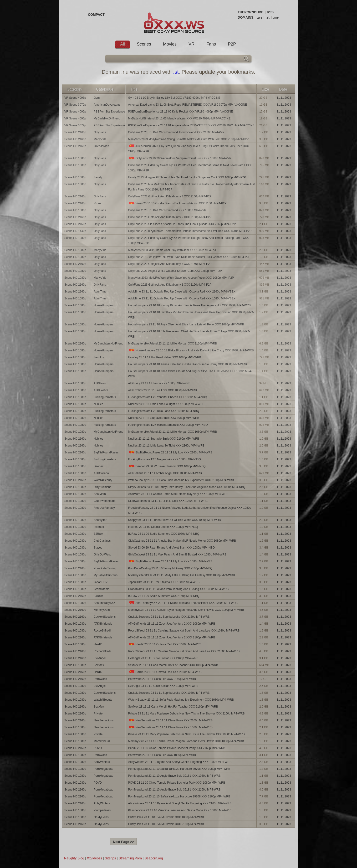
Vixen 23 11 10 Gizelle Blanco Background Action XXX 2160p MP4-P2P (177, 203)
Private (98, 714)
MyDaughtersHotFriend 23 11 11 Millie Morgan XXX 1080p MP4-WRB (172, 432)
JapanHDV (101, 582)
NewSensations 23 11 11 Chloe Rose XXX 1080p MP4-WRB (170, 727)
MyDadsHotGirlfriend (107, 118)
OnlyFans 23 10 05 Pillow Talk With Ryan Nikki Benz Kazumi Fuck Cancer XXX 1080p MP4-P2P (189, 257)
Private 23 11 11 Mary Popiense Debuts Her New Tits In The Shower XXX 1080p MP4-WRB (186, 734)
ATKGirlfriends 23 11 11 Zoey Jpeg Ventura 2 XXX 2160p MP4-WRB (171, 637)
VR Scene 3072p (75, 105)
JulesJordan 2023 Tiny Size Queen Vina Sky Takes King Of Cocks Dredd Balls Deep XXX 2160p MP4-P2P (188, 149)
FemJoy (99, 357)
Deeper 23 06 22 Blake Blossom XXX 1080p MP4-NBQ (167, 466)
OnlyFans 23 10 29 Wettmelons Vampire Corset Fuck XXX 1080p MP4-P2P (180, 158)
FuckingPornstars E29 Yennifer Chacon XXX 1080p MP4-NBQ (168, 397)
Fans (211, 44)
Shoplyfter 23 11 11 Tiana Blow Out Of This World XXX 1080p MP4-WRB (174, 520)
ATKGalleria (101, 473)
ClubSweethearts (105, 501)
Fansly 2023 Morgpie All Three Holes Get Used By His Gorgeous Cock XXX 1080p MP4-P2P (187, 177)
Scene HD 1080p (75, 158)
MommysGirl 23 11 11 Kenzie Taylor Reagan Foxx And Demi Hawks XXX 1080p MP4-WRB (186, 741)
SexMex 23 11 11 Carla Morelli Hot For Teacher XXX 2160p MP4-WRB (173, 707)
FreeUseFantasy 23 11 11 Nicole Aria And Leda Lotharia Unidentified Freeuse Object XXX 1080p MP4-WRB (189, 510)
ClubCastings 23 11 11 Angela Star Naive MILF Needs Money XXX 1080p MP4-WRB (182, 541)
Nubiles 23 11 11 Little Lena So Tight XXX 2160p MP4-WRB (166, 446)
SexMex (99, 665)
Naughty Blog (74, 858)
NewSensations (104, 720)
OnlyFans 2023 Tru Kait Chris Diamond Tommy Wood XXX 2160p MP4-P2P (176, 132)
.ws (260, 17)
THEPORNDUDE (250, 12)
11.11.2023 (284, 98)
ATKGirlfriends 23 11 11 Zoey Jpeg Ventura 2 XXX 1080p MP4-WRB (171, 624)
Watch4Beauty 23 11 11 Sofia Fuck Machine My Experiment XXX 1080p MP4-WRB (181, 700)
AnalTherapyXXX (105, 603)
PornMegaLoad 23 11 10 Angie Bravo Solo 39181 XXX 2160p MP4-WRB (174, 790)
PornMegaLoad (103, 769)
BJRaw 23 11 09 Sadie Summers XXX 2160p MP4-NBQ (164, 596)
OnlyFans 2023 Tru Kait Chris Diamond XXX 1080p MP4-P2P (167, 210)
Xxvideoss (94, 858)
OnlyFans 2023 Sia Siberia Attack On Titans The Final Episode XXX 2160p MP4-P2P (182, 224)
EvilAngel (100, 658)
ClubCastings (102, 541)
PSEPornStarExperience (109, 112)
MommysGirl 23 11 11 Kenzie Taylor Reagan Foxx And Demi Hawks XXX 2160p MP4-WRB (186, 610)
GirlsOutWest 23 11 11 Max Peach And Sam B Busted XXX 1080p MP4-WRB (177, 555)
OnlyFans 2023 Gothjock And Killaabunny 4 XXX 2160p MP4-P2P (170, 264)
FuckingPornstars (105, 397)
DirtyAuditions (102, 487)
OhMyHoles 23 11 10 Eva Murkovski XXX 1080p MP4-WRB (166, 817)
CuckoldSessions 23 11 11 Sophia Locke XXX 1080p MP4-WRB (169, 693)
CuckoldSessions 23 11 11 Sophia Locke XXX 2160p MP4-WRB (169, 617)
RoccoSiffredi (102, 631)
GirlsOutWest (102, 555)
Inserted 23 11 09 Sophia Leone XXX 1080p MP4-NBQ (163, 527)
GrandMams (102, 589)
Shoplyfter (100, 520)
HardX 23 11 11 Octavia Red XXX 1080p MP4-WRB (165, 644)
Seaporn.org (154, 858)
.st (268, 17)
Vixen (97, 203)
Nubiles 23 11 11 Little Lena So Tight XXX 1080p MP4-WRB (166, 404)
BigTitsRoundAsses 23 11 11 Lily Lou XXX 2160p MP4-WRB (170, 452)
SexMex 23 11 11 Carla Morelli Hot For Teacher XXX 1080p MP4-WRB (173, 665)
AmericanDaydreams (107, 105)
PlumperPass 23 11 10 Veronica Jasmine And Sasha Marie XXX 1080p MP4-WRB (180, 810)
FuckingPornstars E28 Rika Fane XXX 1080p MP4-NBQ (163, 411)
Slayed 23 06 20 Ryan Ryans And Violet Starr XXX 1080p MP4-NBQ (171, 548)
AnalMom (100, 494)
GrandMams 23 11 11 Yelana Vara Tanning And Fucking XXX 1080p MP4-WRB (178, 589)
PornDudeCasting (105, 568)
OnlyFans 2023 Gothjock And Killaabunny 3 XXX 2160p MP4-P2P (170, 196)
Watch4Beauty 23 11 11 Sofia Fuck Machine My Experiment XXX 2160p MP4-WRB (181, 480)
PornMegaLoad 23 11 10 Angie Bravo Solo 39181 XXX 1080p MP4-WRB (174, 776)
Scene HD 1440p (75, 231)
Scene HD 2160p (75, 132)
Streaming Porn (130, 858)
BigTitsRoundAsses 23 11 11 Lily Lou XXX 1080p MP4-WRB (170, 561)
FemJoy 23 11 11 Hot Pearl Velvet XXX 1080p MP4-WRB (164, 357)
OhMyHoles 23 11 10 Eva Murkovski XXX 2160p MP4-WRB (166, 824)
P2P (232, 44)
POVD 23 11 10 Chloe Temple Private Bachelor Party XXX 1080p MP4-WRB (176, 783)
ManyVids (100, 139)
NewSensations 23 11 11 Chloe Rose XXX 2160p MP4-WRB (170, 720)
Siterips (110, 858)
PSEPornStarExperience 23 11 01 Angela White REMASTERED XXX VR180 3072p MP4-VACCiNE (191, 125)
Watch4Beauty (103, 480)
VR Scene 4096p (75, 98)
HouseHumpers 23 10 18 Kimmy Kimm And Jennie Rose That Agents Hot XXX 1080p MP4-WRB (189, 305)
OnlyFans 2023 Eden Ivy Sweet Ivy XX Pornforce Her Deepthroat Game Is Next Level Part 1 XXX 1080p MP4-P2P (190, 168)
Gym (97, 98)
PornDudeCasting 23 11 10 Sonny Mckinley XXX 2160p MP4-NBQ (170, 568)
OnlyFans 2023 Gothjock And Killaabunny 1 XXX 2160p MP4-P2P (170, 285)
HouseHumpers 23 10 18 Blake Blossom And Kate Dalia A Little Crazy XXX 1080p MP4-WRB (191, 350)
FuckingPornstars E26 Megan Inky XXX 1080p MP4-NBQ (164, 459)
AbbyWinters (102, 762)
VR (191, 44)
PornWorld (100, 679)
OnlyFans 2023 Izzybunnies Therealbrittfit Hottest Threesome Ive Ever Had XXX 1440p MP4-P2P (190, 231)
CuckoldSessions (105, 617)
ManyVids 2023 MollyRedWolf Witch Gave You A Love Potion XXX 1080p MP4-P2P (181, 278)
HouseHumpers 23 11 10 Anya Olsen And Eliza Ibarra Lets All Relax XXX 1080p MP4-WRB (186, 324)
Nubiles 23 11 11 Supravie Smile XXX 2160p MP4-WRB (163, 439)
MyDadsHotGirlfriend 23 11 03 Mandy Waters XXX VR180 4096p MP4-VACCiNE (179, 118)
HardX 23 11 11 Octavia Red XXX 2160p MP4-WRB (165, 672)
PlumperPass (102, 810)
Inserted (99, 527)
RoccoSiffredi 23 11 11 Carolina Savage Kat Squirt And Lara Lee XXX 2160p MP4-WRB (184, 651)
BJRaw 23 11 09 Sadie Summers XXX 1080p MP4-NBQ (164, 534)
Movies (170, 44)
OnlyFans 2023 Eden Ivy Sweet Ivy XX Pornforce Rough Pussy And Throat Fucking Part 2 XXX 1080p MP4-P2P (188, 241)
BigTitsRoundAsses (106, 452)
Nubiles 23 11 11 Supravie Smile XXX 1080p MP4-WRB (163, 418)
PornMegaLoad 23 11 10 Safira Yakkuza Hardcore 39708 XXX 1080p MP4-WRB (179, 769)
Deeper (98, 466)
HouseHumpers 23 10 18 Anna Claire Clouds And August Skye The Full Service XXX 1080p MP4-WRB (190, 374)
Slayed (98, 548)
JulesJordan (101, 146)
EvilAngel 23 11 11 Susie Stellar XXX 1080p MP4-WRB (163, 686)
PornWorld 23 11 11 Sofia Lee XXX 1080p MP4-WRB (162, 755)
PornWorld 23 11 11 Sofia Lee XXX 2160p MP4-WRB (162, 679)
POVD (98, 748)
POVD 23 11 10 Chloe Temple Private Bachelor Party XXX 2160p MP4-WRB (176, 748)
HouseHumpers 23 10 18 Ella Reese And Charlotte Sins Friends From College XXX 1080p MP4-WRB (189, 334)
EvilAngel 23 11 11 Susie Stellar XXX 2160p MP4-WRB (163, 658)
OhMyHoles (101, 817)
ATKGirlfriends (103, 624)
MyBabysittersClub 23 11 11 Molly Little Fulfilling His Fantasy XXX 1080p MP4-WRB (181, 575)
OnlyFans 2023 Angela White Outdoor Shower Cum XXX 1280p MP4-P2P (175, 271)
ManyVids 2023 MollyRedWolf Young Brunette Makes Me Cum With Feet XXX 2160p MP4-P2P (188, 139)
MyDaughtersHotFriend (108, 344)
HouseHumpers (104, 305)
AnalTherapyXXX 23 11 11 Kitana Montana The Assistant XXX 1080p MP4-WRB (183, 603)
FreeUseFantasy (104, 508)
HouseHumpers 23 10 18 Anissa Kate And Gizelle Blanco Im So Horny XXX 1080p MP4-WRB (187, 364)
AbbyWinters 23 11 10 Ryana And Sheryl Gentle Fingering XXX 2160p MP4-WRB (180, 803)
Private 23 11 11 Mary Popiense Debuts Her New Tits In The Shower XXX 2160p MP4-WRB (186, 714)
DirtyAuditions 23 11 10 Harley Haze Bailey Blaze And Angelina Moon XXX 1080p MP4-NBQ (187, 487)
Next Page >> (123, 842)
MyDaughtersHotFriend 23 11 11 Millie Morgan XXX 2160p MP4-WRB (172, 344)
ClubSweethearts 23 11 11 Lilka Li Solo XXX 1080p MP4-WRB (168, 501)
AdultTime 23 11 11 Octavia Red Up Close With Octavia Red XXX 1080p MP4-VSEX (182, 298)
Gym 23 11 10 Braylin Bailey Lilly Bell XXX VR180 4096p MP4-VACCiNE (174, 98)
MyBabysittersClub (106, 575)
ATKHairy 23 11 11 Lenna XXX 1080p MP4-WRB (159, 383)
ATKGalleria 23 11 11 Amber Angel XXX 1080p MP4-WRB (165, 473)
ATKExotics (101, 390)
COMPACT (96, 15)
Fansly (98, 177)
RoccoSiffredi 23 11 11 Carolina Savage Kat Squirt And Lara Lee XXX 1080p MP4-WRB (184, 631)
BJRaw (98, 534)
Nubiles (98, 404)
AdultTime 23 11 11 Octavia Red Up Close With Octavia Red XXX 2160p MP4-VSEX (182, 292)
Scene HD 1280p (75, 271)
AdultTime (100, 292)
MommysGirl (102, 610)
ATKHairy (100, 383)
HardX (98, 644)
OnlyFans (100, 132)
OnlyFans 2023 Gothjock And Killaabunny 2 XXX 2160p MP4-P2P (170, 217)
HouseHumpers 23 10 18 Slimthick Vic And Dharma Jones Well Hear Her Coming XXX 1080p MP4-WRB (191, 315)
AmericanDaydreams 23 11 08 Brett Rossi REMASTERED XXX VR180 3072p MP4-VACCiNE (187, 105)
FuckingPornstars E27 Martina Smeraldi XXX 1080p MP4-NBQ (168, 425)
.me (276, 17)
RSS (270, 12)
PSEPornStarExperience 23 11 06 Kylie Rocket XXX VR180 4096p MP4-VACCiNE (180, 112)
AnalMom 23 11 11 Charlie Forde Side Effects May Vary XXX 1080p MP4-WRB (178, 494)
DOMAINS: (246, 17)
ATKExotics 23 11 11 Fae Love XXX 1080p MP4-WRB (162, 390)
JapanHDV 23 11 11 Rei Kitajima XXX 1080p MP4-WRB (164, 582)
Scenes (144, 44)
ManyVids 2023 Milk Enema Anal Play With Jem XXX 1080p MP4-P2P (173, 250)
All (122, 44)
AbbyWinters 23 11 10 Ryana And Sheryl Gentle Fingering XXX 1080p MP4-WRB (180, 762)
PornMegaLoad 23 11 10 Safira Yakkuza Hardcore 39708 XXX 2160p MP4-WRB (179, 796)
